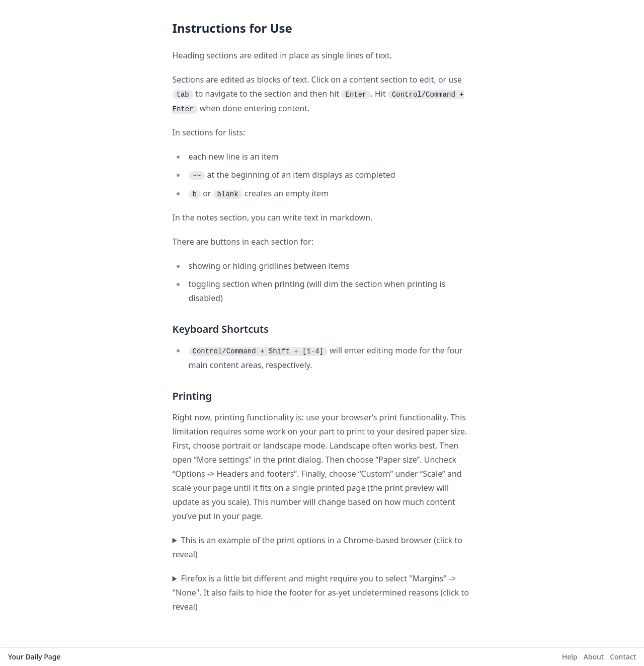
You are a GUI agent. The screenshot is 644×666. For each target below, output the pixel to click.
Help (570, 657)
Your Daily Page (34, 657)
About (594, 657)
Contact (623, 657)
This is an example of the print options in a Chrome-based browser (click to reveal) (317, 547)
